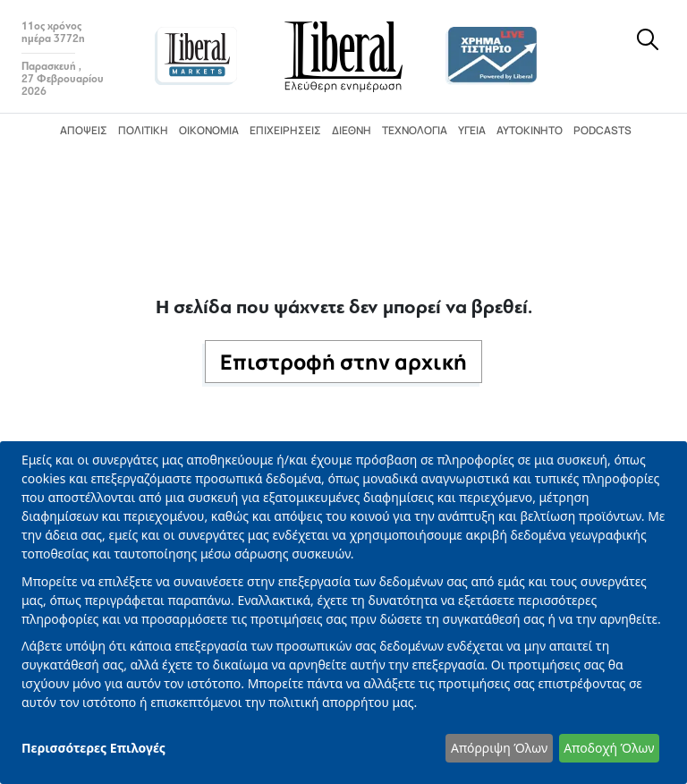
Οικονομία (209, 130)
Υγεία (472, 130)
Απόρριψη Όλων (499, 748)
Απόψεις (84, 130)
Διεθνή (352, 130)
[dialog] (343, 613)
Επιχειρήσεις (285, 130)
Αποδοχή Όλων (609, 748)
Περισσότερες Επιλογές (93, 748)
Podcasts (602, 130)
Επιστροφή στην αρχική (343, 362)
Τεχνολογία (415, 130)
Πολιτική (143, 130)
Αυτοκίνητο (530, 130)
